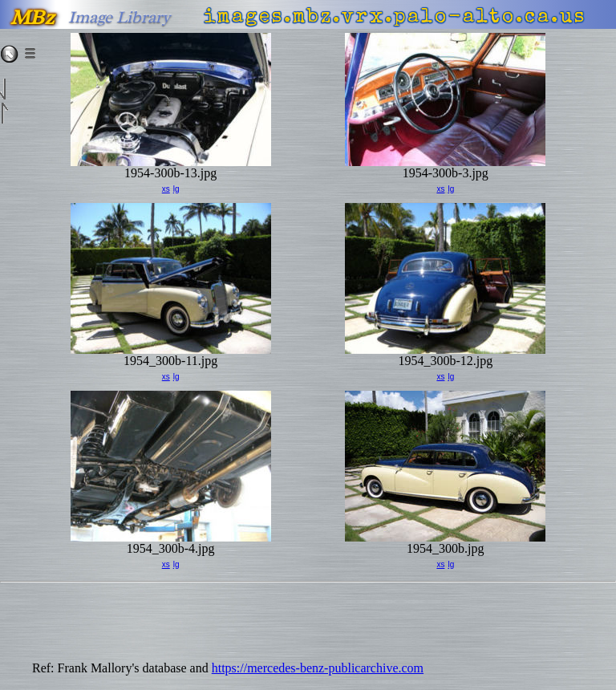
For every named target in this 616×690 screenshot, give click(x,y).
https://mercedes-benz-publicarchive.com (318, 668)
